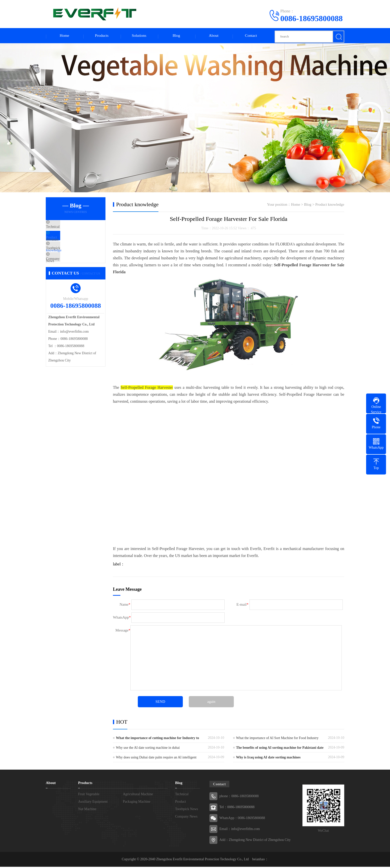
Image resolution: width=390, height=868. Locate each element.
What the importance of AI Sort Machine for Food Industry (277, 739)
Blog (176, 36)
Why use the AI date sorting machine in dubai (148, 749)
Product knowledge (72, 243)
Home (64, 36)
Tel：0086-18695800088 (237, 808)
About (214, 36)
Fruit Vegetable (89, 795)
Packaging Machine (137, 803)
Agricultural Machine (138, 795)
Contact (251, 36)
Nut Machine (87, 810)
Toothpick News (70, 258)
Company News (69, 273)
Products (102, 36)
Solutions (139, 36)
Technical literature (72, 229)
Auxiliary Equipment (93, 803)
